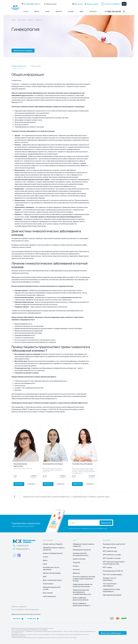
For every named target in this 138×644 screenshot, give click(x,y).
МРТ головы (107, 567)
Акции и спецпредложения (53, 553)
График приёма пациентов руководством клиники (83, 585)
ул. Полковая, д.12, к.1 (31, 4)
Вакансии (76, 573)
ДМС (82, 11)
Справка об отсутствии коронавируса (111, 590)
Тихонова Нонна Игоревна (82, 464)
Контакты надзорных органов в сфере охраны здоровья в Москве (84, 579)
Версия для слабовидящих (113, 633)
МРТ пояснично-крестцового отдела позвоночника (114, 563)
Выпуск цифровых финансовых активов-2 (81, 604)
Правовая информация (19, 607)
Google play (33, 618)
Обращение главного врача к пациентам (54, 549)
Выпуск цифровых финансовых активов (81, 599)
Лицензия (76, 562)
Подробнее (31, 484)
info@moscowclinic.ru (21, 549)
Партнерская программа (112, 595)
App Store (18, 618)
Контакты (93, 11)
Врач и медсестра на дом (52, 580)
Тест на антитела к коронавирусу (110, 585)
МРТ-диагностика (109, 548)
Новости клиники (79, 559)
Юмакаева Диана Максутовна (20, 465)
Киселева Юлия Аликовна (53, 464)
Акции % (59, 11)
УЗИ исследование (42, 254)
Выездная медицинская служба (52, 588)
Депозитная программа (52, 573)
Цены (47, 11)
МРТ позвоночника (110, 551)
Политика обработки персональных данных (25, 609)
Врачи (37, 11)
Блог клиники (48, 593)
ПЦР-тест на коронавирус (113, 574)
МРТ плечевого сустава (112, 558)
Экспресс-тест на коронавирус (109, 579)
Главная (14, 20)
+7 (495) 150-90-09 (113, 11)
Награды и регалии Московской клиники (81, 554)
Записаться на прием (23, 51)
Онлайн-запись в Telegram (53, 544)
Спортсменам (48, 584)
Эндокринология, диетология (114, 544)
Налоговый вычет (49, 596)
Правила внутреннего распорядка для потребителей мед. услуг (82, 592)
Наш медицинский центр (82, 550)
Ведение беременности (23, 324)
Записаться (19, 484)
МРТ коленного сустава (112, 555)
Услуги (26, 11)
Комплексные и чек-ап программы (51, 568)
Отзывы (71, 11)
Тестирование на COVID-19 (113, 571)
